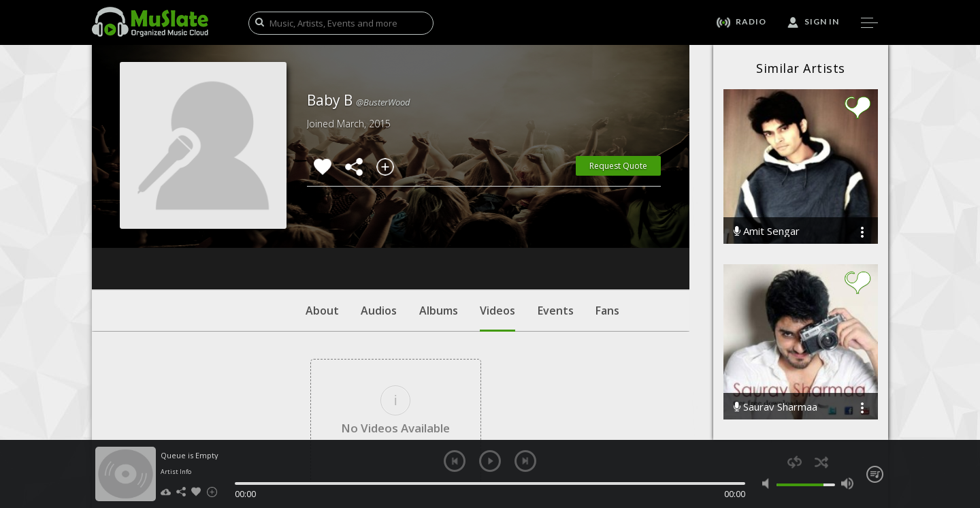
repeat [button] (795, 462)
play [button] (490, 461)
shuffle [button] (821, 462)
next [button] (525, 461)
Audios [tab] (379, 228)
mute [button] (769, 483)
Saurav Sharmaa (775, 407)
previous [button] (455, 461)
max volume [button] (847, 483)
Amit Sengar (767, 231)
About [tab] (322, 228)
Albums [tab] (439, 228)
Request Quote (618, 166)
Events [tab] (556, 228)
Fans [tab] (607, 228)
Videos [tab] (497, 235)
